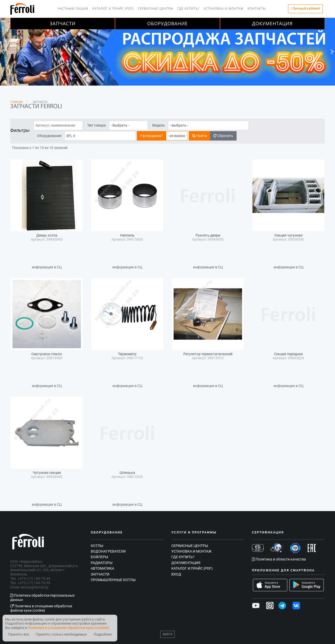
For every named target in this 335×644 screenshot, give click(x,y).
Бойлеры (99, 557)
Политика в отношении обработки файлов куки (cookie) (41, 608)
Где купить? (188, 9)
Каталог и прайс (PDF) (113, 9)
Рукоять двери (208, 235)
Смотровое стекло (47, 354)
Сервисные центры (155, 9)
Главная (17, 102)
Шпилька (127, 473)
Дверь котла (47, 235)
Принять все (19, 634)
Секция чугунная (288, 235)
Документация (273, 23)
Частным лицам (73, 9)
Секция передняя (288, 354)
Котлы (97, 546)
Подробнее (103, 634)
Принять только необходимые (61, 634)
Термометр (127, 354)
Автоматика (102, 568)
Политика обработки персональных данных (42, 598)
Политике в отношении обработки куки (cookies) (68, 628)
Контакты (257, 9)
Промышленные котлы (113, 580)
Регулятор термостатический (208, 354)
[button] (8, 52)
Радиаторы (102, 563)
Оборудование (167, 23)
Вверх (168, 634)
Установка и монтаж (223, 9)
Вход (176, 574)
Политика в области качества (279, 559)
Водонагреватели (108, 551)
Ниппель (127, 235)
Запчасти (63, 23)
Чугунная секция (47, 473)
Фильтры (20, 130)
